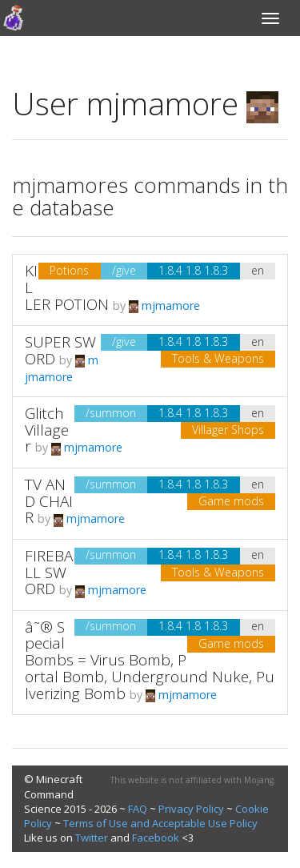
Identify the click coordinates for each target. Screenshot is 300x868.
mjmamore (164, 305)
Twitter (92, 838)
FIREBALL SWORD (49, 573)
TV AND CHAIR (49, 501)
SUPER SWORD (60, 350)
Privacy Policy (191, 809)
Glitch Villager (47, 430)
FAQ (138, 809)
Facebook (156, 838)
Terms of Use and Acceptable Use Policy (160, 823)
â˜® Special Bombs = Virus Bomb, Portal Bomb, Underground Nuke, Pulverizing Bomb (150, 661)
